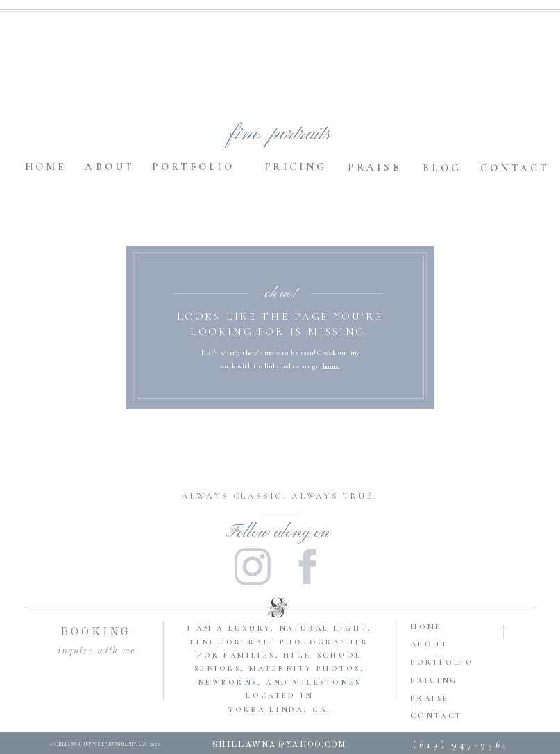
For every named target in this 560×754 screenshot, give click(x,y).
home (331, 366)
